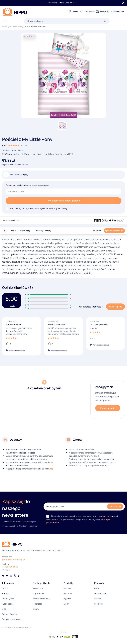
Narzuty (98, 599)
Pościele (67, 588)
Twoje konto (38, 588)
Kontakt (6, 593)
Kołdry (66, 604)
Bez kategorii (20, 26)
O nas (5, 588)
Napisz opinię (115, 307)
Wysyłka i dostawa (41, 599)
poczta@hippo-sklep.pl (13, 559)
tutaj (50, 469)
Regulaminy (38, 593)
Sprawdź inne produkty (114, 231)
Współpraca (8, 604)
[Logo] (15, 12)
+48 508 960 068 (10, 567)
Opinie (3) (25, 231)
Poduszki (68, 593)
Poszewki (98, 604)
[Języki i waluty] (118, 12)
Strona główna (8, 26)
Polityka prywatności (12, 619)
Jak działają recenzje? (91, 307)
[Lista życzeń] (87, 12)
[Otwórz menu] (5, 21)
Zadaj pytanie (108, 408)
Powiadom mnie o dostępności (64, 201)
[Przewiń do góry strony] (4, 231)
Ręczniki (67, 599)
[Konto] (73, 12)
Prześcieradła (101, 593)
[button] (62, 126)
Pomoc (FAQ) (8, 599)
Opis (13, 231)
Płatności (37, 604)
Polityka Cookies (10, 614)
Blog (4, 609)
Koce (96, 588)
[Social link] (3, 576)
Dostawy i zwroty (43, 231)
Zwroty (36, 609)
